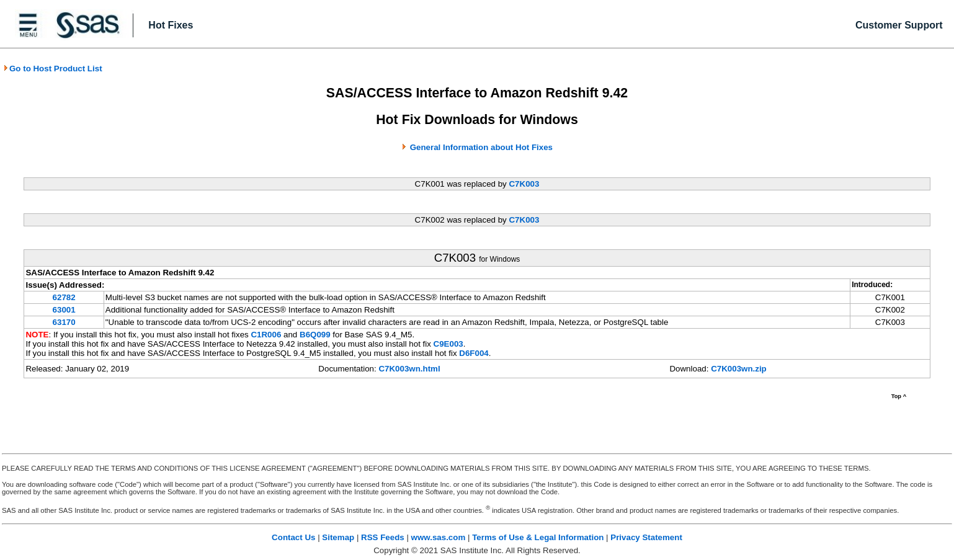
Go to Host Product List (53, 69)
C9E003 (448, 344)
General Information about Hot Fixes (481, 147)
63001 (64, 310)
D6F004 (474, 353)
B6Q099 (315, 335)
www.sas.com (439, 537)
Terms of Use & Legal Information (538, 537)
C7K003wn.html (409, 369)
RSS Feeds (383, 537)
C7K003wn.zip (739, 369)
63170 (64, 322)
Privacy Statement (646, 537)
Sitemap (338, 537)
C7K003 (524, 184)
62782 (64, 297)
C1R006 (266, 335)
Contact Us (293, 537)
